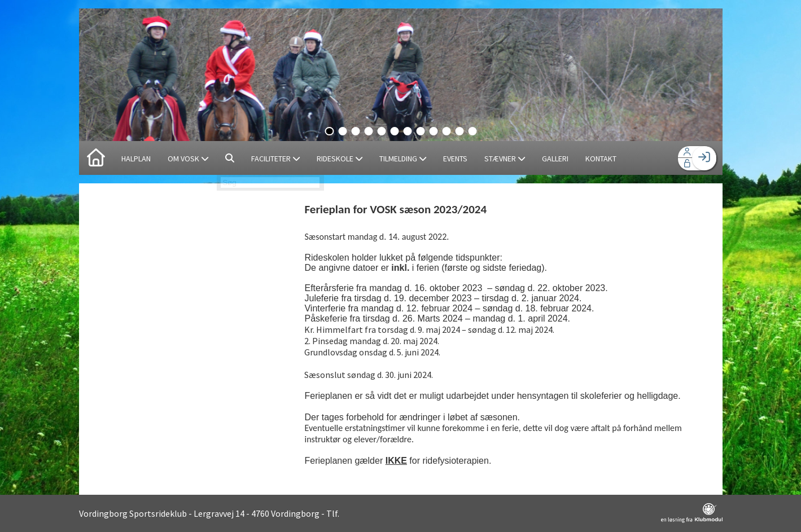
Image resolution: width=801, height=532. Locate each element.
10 (446, 131)
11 (459, 131)
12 (472, 131)
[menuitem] (96, 158)
